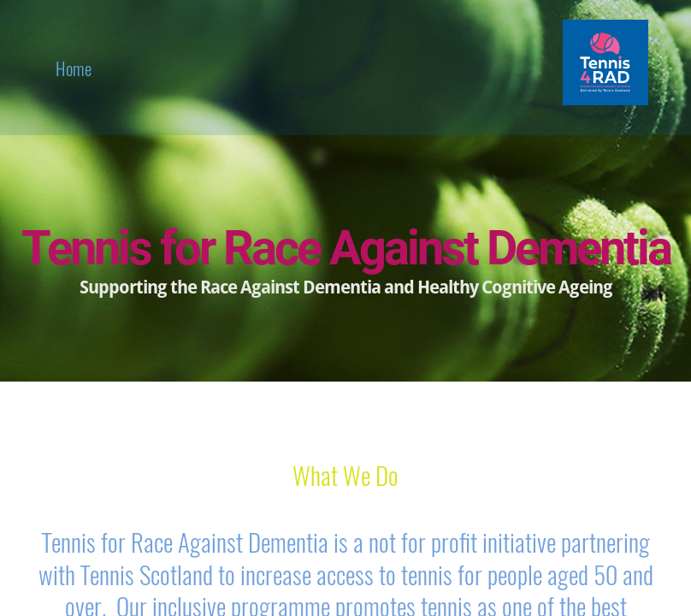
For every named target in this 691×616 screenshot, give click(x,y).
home (74, 68)
